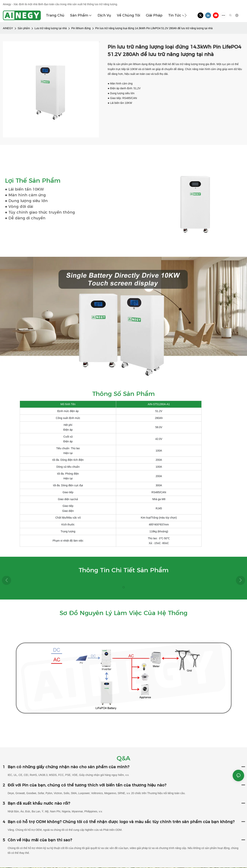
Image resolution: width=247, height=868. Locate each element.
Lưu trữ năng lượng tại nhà (51, 28)
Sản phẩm (24, 28)
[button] (186, 15)
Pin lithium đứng (81, 28)
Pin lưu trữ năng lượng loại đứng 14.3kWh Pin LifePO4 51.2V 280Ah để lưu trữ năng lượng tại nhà (154, 28)
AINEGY (8, 28)
